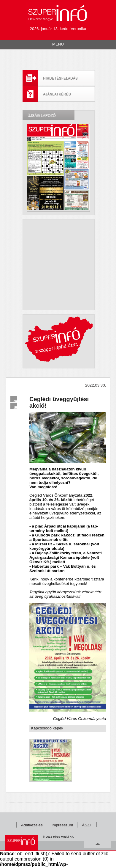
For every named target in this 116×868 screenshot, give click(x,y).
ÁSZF (87, 825)
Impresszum (62, 825)
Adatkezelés (32, 825)
